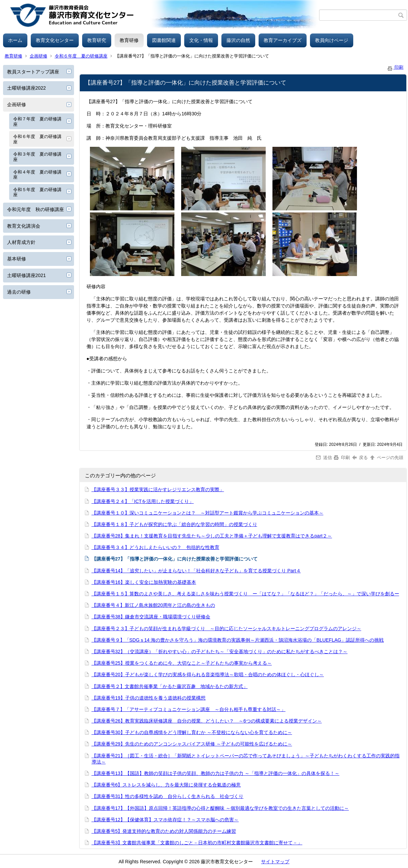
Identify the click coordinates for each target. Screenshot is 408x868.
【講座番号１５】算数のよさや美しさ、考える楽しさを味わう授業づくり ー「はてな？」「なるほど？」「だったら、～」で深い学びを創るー (245, 594)
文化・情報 (201, 40)
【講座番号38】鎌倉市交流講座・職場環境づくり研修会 (151, 617)
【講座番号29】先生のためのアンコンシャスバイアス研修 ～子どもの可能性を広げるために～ (192, 744)
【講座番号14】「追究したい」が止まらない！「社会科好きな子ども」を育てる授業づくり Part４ (196, 571)
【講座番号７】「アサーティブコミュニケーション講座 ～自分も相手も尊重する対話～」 (189, 709)
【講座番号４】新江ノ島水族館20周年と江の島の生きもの (153, 605)
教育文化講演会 (24, 226)
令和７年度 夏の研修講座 (37, 122)
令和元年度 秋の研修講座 (35, 209)
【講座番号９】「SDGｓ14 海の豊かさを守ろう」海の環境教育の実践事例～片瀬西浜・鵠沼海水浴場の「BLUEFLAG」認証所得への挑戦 (238, 640)
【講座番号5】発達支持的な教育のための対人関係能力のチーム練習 (164, 831)
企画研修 (39, 56)
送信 (324, 458)
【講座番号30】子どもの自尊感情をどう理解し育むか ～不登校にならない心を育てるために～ (192, 732)
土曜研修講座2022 (27, 88)
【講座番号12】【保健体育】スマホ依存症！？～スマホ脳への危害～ (165, 820)
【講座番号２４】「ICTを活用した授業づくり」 (143, 501)
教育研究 (97, 40)
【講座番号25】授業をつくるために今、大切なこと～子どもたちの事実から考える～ (182, 663)
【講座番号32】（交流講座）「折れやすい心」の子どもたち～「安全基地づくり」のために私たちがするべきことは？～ (220, 652)
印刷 (395, 67)
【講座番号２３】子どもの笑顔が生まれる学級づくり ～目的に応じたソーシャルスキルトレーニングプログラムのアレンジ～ (226, 629)
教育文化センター (55, 40)
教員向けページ (332, 40)
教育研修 (129, 40)
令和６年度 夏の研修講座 (81, 56)
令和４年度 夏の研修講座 (37, 175)
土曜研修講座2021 (27, 275)
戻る (360, 458)
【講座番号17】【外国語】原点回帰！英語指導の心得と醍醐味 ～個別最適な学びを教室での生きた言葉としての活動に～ (220, 808)
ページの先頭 (386, 458)
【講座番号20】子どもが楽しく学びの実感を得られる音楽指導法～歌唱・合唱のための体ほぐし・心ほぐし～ (208, 675)
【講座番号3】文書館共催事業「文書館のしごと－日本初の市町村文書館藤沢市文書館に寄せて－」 (197, 843)
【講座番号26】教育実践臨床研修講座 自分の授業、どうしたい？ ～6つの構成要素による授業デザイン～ (207, 721)
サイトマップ (275, 862)
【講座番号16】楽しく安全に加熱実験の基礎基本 (144, 582)
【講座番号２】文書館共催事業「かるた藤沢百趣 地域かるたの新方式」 (170, 686)
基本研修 (17, 259)
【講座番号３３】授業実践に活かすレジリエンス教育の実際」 (158, 489)
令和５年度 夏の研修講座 (37, 192)
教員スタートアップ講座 (33, 72)
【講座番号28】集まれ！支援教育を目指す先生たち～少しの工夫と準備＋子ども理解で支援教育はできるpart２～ (212, 536)
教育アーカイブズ (283, 40)
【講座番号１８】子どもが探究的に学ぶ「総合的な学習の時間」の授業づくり (174, 524)
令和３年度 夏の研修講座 (37, 157)
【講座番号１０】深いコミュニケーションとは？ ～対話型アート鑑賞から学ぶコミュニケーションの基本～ (208, 513)
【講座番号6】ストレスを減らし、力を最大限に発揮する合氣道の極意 (166, 785)
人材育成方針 (21, 242)
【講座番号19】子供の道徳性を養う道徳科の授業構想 (149, 698)
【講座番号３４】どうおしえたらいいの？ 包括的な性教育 (155, 547)
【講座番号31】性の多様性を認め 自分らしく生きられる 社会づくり (168, 796)
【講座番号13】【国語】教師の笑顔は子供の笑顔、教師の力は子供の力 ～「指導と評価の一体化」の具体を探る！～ (215, 773)
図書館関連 (164, 40)
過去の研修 (19, 292)
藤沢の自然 (238, 40)
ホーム (15, 40)
